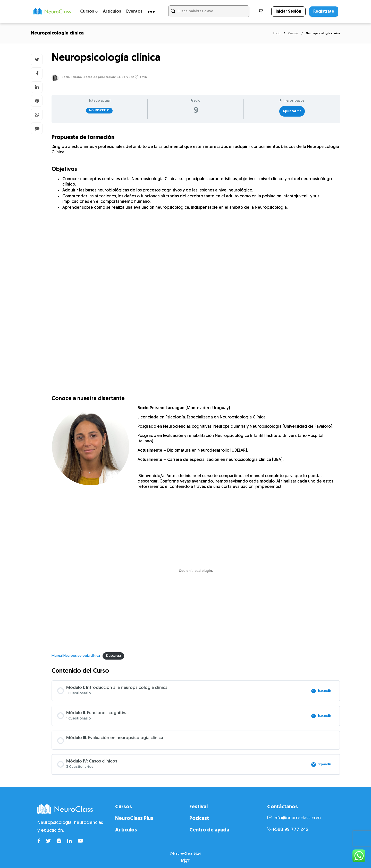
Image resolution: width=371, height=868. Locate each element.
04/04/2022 (125, 77)
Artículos (112, 11)
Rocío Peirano (72, 77)
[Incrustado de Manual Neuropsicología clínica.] (196, 571)
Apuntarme (292, 111)
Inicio (277, 34)
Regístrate (324, 12)
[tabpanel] (196, 395)
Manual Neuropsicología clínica (76, 656)
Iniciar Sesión (288, 12)
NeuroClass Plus (134, 819)
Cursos (293, 34)
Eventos (134, 11)
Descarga (113, 656)
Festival (199, 807)
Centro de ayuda (209, 830)
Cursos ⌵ (89, 11)
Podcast (199, 819)
